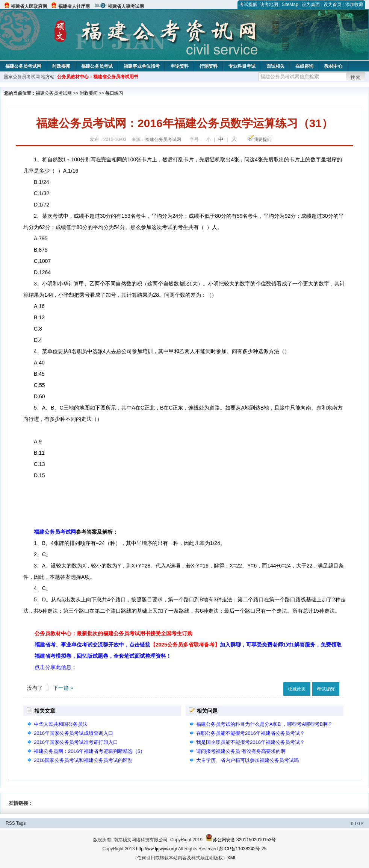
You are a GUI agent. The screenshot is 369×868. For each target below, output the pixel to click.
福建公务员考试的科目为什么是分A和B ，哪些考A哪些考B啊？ (264, 724)
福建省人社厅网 (74, 6)
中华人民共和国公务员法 (61, 724)
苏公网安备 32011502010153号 (241, 840)
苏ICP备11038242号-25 (243, 849)
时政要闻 (61, 66)
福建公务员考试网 (23, 66)
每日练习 (114, 93)
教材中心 (333, 66)
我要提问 (263, 140)
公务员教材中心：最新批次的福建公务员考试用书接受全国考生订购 (113, 633)
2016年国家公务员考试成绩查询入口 (73, 733)
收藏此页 (297, 689)
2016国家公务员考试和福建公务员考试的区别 (83, 760)
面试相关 (275, 66)
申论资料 (180, 66)
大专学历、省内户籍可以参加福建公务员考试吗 (247, 760)
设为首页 (333, 5)
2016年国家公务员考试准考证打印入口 (76, 742)
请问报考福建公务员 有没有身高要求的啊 (241, 751)
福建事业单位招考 (142, 66)
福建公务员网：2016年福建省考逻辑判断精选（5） (89, 751)
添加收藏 (354, 5)
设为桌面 (311, 5)
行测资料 (209, 66)
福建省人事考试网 (126, 6)
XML (232, 858)
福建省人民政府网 (29, 6)
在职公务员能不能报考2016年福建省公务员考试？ (250, 733)
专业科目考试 (242, 66)
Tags (21, 823)
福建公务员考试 (97, 66)
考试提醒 (248, 5)
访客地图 (269, 5)
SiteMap (290, 5)
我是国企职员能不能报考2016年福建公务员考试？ (250, 742)
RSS (10, 823)
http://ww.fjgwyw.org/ (157, 849)
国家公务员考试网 (22, 77)
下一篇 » (63, 688)
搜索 (356, 77)
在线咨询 (304, 66)
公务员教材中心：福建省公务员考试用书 (98, 77)
